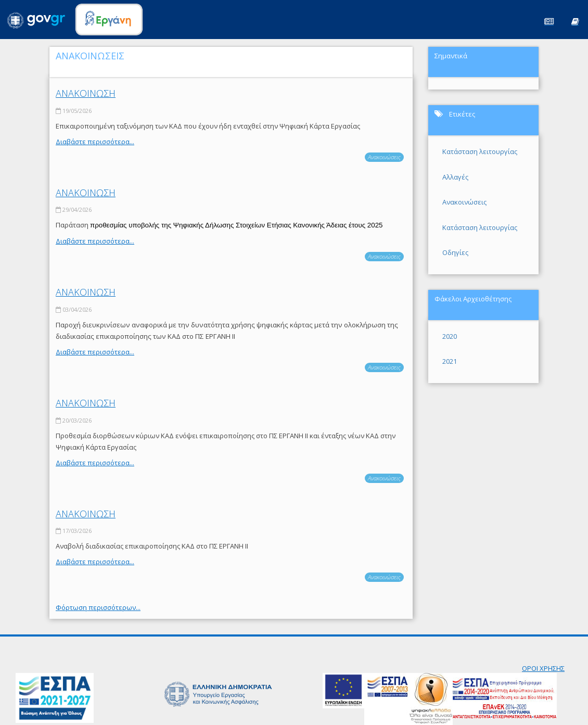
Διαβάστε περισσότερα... (95, 142)
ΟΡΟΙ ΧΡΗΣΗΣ (543, 668)
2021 (450, 361)
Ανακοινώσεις (384, 157)
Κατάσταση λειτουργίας (480, 151)
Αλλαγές (455, 177)
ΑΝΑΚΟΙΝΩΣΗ (86, 93)
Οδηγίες (455, 252)
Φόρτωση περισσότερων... (98, 607)
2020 (450, 336)
